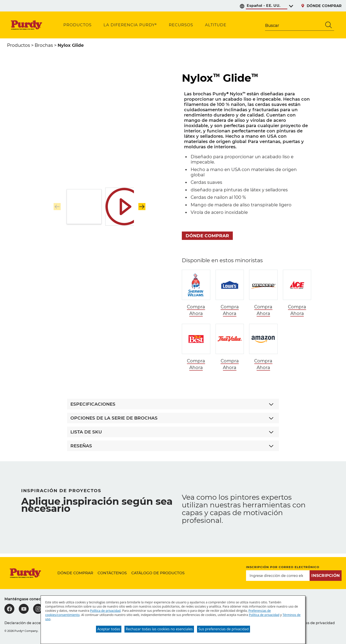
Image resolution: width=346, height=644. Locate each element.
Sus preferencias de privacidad (224, 629)
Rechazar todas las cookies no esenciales (159, 629)
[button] (142, 207)
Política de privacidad (105, 611)
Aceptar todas (109, 629)
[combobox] (294, 25)
